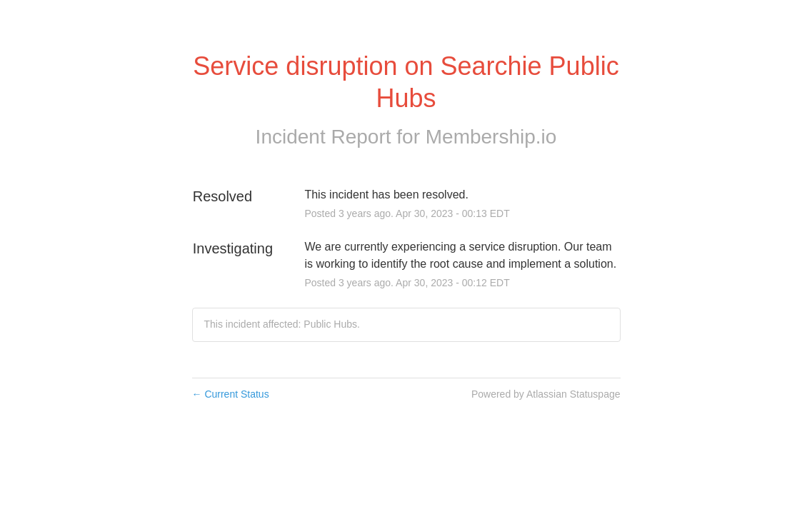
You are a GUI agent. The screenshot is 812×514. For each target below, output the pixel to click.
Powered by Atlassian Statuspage (546, 394)
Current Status (231, 394)
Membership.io (491, 137)
